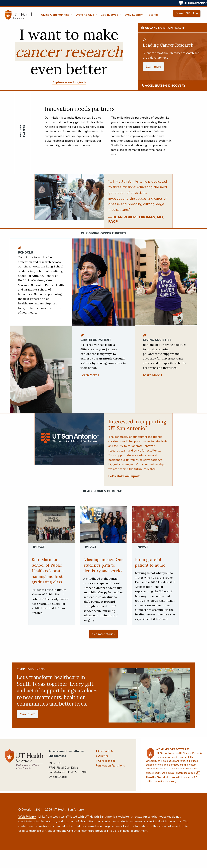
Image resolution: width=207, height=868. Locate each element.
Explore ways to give (68, 82)
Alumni (103, 762)
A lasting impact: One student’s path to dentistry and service (103, 568)
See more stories (103, 640)
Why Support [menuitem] (134, 15)
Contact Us (106, 757)
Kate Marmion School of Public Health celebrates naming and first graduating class (49, 571)
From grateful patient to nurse (151, 562)
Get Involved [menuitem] (109, 15)
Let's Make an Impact (124, 476)
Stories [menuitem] (153, 15)
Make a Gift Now (187, 13)
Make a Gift (27, 720)
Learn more (153, 67)
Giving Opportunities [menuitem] (55, 15)
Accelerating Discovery (163, 86)
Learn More (89, 375)
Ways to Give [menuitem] (85, 15)
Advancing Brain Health (163, 28)
